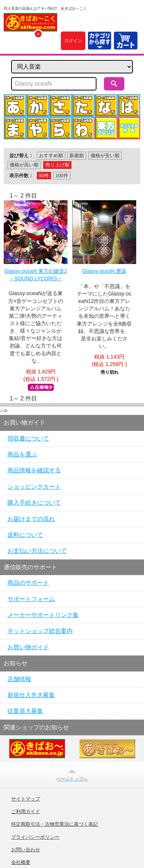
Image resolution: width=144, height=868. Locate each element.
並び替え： (21, 156)
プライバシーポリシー (35, 837)
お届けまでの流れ (31, 519)
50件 (44, 176)
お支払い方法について (37, 551)
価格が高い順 (24, 165)
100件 (62, 176)
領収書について (28, 438)
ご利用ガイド (26, 812)
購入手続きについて (34, 503)
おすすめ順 (51, 156)
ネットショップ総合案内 (40, 631)
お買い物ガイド (28, 647)
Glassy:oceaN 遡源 (104, 271)
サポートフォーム (31, 599)
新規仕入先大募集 (31, 695)
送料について (25, 535)
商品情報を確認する (34, 470)
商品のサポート (28, 583)
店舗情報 (19, 679)
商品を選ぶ (22, 454)
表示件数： (21, 176)
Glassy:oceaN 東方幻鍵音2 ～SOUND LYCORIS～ (36, 275)
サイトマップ (26, 799)
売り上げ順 (57, 165)
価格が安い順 (105, 156)
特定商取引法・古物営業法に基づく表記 (55, 824)
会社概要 (21, 862)
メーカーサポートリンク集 (43, 615)
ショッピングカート (34, 487)
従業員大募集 (25, 711)
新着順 (77, 156)
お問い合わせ (26, 850)
